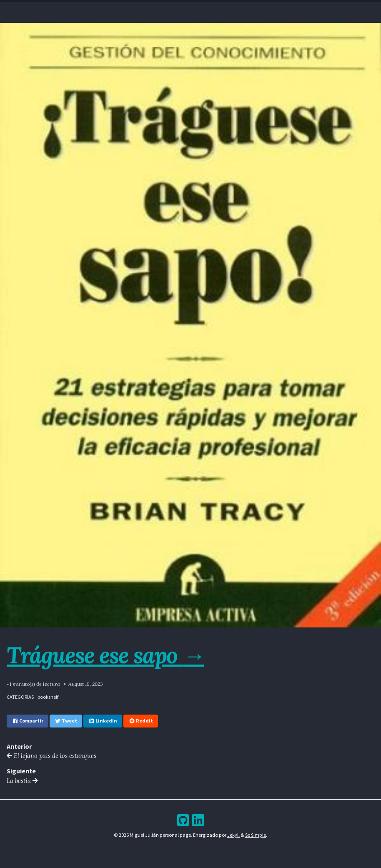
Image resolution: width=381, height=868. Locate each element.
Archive (207, 8)
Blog (183, 8)
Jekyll (233, 836)
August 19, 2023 (86, 684)
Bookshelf (238, 8)
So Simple (256, 836)
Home (136, 8)
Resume (160, 8)
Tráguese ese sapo (108, 655)
